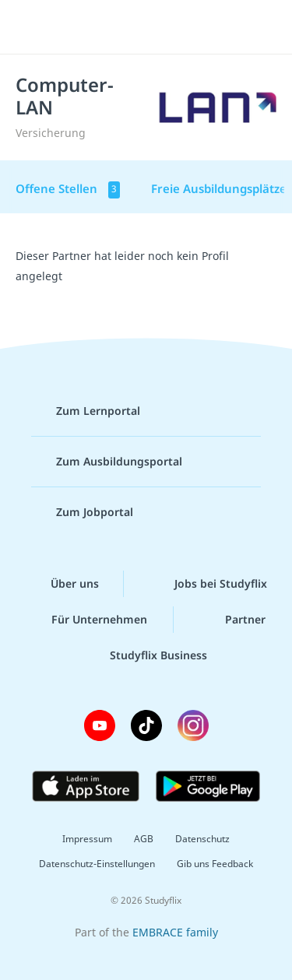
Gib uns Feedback (215, 864)
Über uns (62, 584)
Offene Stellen (68, 190)
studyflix (160, 27)
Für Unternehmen (87, 620)
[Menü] (33, 27)
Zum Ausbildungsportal (107, 462)
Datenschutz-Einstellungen (97, 864)
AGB (144, 839)
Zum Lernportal (86, 411)
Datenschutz (202, 839)
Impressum (87, 839)
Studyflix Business (146, 655)
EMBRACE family (175, 932)
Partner (233, 620)
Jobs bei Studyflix (208, 584)
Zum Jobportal (82, 512)
